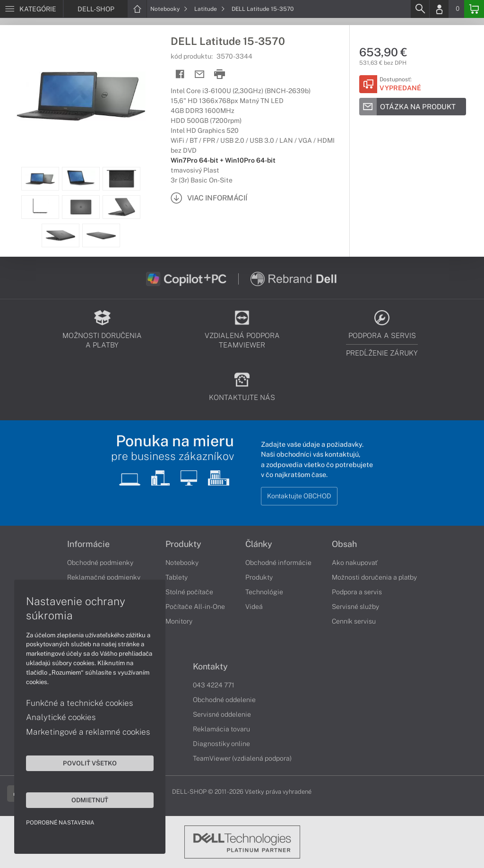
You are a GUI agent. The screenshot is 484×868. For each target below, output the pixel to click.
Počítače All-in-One (195, 607)
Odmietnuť (90, 800)
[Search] (420, 9)
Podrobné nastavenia (60, 823)
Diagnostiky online (221, 744)
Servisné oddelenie (222, 714)
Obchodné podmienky (100, 563)
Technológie (264, 592)
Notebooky (169, 9)
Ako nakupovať (355, 563)
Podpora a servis (357, 592)
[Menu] (31, 9)
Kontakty (210, 667)
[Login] (439, 9)
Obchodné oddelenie (224, 700)
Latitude (210, 9)
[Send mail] (200, 74)
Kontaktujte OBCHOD (299, 496)
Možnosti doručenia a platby (374, 577)
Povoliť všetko (90, 763)
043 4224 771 (214, 685)
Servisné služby (355, 607)
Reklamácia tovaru (221, 729)
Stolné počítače (189, 592)
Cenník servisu (354, 621)
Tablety (177, 577)
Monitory (179, 621)
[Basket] (474, 9)
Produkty (183, 544)
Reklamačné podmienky (104, 577)
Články (259, 544)
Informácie (88, 544)
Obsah (344, 544)
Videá (254, 607)
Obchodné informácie (278, 563)
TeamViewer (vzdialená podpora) (242, 758)
